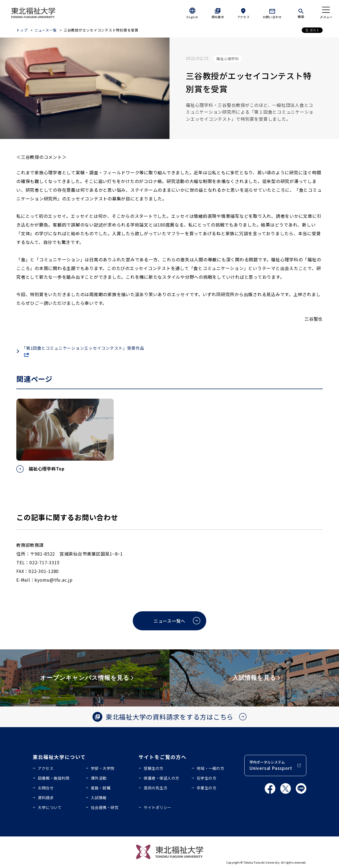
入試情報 (99, 798)
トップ (22, 30)
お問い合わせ (272, 17)
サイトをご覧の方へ (163, 757)
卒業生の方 (207, 788)
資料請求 (218, 17)
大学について (50, 807)
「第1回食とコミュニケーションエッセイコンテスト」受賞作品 (83, 348)
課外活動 (99, 778)
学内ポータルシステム (271, 765)
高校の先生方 (155, 788)
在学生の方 (207, 778)
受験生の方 (154, 768)
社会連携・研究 (105, 807)
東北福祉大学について (59, 757)
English (192, 17)
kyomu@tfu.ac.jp (53, 580)
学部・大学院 (103, 768)
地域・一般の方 (211, 768)
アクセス (244, 17)
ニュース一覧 (46, 30)
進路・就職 (101, 788)
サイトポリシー (158, 807)
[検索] (301, 13)
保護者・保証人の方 (161, 778)
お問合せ (46, 788)
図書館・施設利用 (54, 778)
